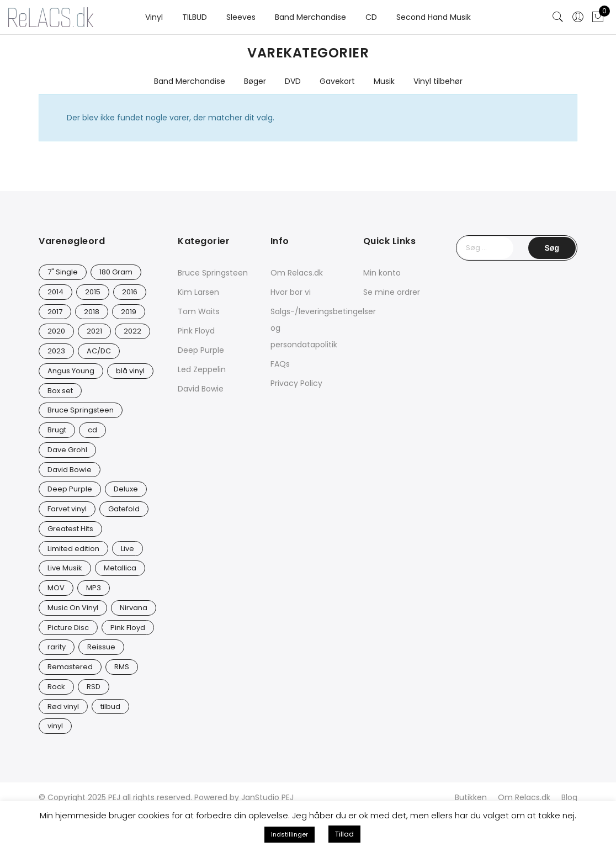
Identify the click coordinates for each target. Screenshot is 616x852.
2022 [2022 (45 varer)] (132, 331)
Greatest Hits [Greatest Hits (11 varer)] (70, 529)
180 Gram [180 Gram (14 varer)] (116, 272)
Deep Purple (201, 350)
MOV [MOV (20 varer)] (56, 588)
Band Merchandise (310, 17)
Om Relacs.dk (297, 273)
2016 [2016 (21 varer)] (130, 292)
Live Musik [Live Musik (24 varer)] (65, 568)
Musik (384, 81)
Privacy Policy (296, 383)
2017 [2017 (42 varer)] (55, 312)
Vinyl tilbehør (438, 81)
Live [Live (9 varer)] (128, 549)
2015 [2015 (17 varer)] (93, 292)
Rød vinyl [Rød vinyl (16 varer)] (63, 707)
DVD (293, 81)
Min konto (382, 273)
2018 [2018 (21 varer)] (92, 312)
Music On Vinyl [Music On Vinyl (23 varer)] (73, 608)
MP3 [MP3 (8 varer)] (94, 588)
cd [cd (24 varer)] (92, 430)
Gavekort (337, 81)
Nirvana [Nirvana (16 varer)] (134, 608)
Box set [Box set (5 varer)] (60, 391)
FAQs (280, 364)
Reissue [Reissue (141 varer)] (101, 647)
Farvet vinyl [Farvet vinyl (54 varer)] (67, 509)
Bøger (255, 81)
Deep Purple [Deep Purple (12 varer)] (70, 489)
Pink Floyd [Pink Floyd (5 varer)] (128, 628)
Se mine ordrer (392, 292)
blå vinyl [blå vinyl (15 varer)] (130, 371)
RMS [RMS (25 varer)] (122, 667)
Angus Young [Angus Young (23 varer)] (71, 371)
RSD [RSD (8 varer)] (94, 687)
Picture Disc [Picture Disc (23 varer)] (68, 628)
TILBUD (195, 17)
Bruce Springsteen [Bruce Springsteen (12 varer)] (81, 410)
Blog (569, 797)
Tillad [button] (344, 834)
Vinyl (154, 17)
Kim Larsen (198, 292)
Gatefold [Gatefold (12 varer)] (124, 509)
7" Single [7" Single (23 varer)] (63, 272)
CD (371, 17)
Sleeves (241, 17)
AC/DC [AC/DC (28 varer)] (99, 351)
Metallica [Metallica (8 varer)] (120, 568)
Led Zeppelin (202, 369)
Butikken (471, 797)
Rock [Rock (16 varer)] (56, 687)
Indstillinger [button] (290, 834)
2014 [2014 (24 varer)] (55, 292)
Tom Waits (199, 311)
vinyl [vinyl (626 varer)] (55, 726)
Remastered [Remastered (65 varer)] (70, 667)
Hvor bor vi (291, 292)
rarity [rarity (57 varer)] (57, 647)
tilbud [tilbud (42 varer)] (110, 707)
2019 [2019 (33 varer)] (129, 312)
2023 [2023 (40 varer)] (56, 351)
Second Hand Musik (434, 17)
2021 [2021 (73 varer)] (94, 331)
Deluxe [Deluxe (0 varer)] (126, 489)
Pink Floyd (196, 331)
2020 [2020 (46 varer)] (56, 331)
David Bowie (201, 389)
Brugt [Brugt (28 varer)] (57, 430)
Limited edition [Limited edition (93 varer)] (73, 549)
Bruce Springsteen (213, 273)
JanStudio (260, 797)
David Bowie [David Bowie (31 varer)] (70, 470)
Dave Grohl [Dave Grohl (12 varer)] (67, 450)
